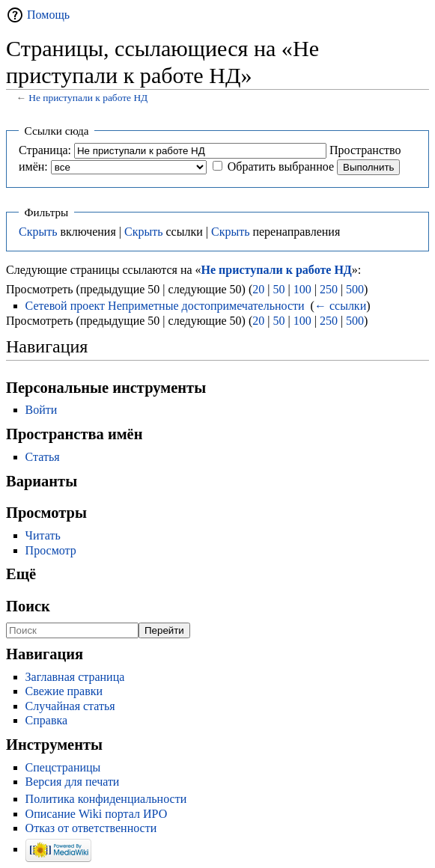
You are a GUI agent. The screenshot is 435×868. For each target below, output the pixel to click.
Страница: (45, 150)
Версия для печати (73, 782)
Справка (47, 720)
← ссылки (340, 306)
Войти (42, 410)
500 (355, 289)
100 (302, 289)
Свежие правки (64, 691)
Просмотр (51, 550)
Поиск (28, 606)
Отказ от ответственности (91, 828)
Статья (43, 457)
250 (329, 289)
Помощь (48, 15)
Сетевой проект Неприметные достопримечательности (165, 306)
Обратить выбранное (281, 166)
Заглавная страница (75, 677)
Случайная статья (70, 706)
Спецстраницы (63, 767)
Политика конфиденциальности (106, 799)
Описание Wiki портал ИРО (97, 814)
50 (279, 289)
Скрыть (38, 232)
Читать (43, 535)
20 (258, 289)
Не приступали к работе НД (88, 98)
